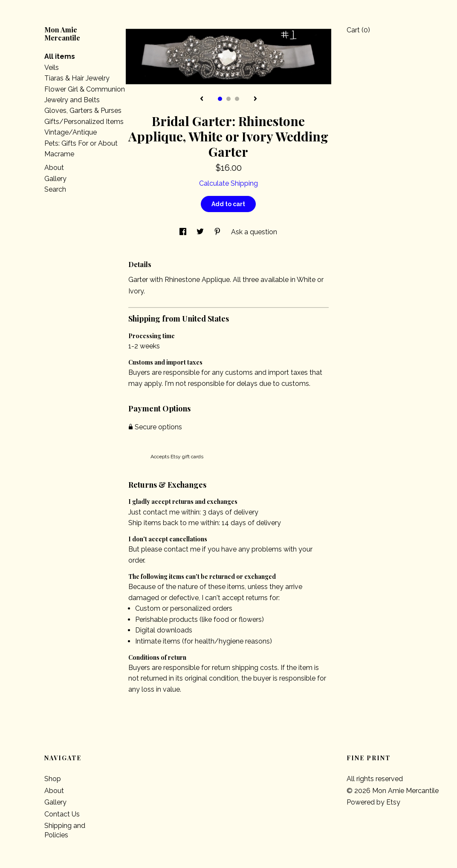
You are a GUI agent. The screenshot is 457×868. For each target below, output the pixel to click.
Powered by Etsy (373, 802)
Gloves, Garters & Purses (83, 111)
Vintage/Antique (71, 132)
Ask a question (254, 232)
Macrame (59, 154)
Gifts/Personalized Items (84, 122)
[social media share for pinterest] (218, 232)
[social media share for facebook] (184, 232)
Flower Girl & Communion (85, 89)
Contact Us (62, 814)
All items (60, 56)
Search (55, 189)
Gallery (55, 179)
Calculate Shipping (228, 183)
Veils (52, 68)
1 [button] (220, 99)
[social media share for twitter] (201, 232)
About (54, 168)
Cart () (358, 30)
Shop (53, 779)
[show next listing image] (255, 99)
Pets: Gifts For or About (81, 143)
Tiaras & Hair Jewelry (77, 78)
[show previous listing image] (202, 99)
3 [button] (237, 99)
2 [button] (228, 99)
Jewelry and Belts (72, 100)
